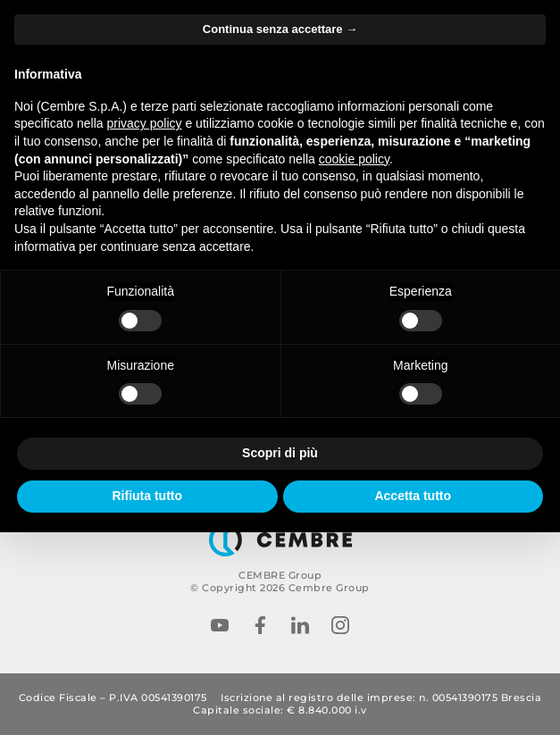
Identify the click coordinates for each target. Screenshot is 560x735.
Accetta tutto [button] (413, 496)
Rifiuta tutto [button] (147, 496)
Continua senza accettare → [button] (280, 29)
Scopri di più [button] (280, 453)
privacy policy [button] (145, 123)
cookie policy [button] (354, 159)
